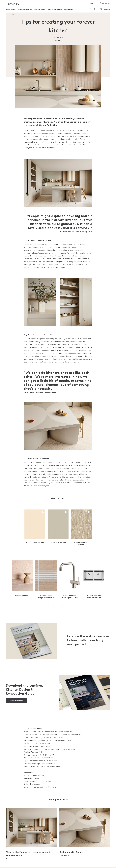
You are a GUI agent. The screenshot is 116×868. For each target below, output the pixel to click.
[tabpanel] (35, 529)
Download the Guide (16, 700)
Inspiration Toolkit (40, 9)
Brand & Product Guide (55, 9)
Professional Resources (25, 9)
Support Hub (105, 4)
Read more (10, 859)
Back (12, 15)
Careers (91, 3)
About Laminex (69, 9)
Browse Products (11, 9)
